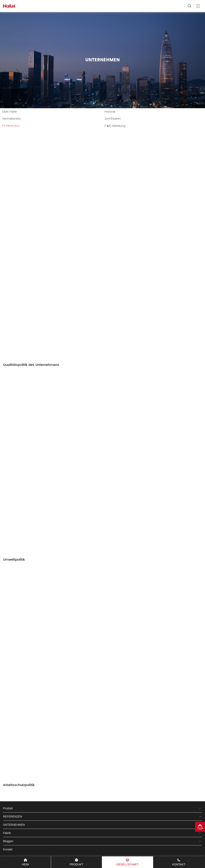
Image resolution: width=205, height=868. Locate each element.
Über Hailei (9, 112)
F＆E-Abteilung (115, 126)
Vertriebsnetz (11, 119)
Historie (110, 112)
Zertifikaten (113, 119)
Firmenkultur (11, 126)
